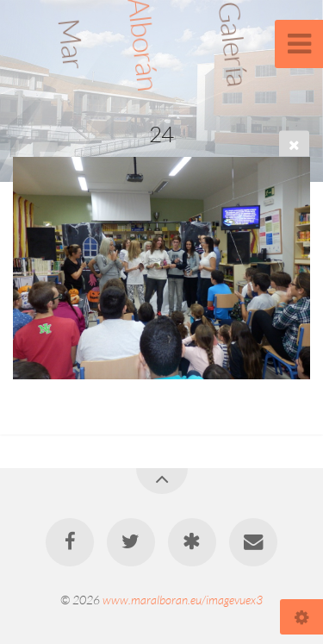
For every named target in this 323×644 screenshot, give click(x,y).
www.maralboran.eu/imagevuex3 (183, 600)
